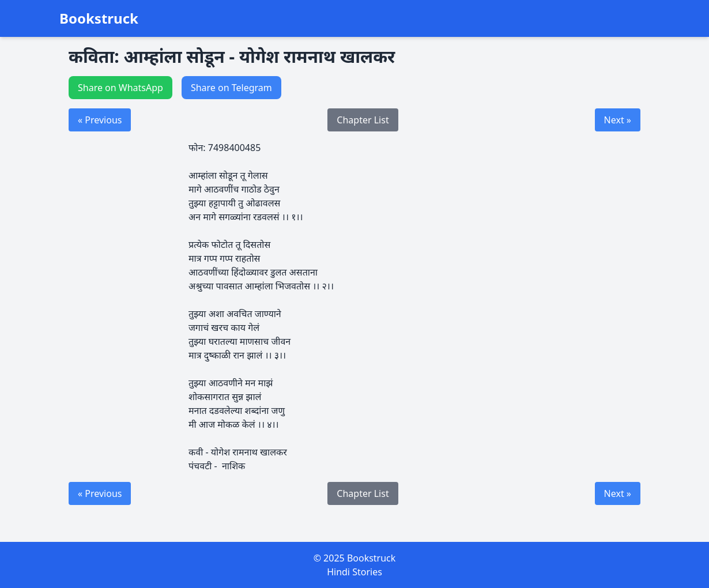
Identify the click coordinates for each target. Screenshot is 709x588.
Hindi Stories (354, 572)
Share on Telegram (231, 88)
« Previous (100, 120)
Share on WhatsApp (120, 88)
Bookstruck (99, 18)
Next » (618, 120)
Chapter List (363, 120)
